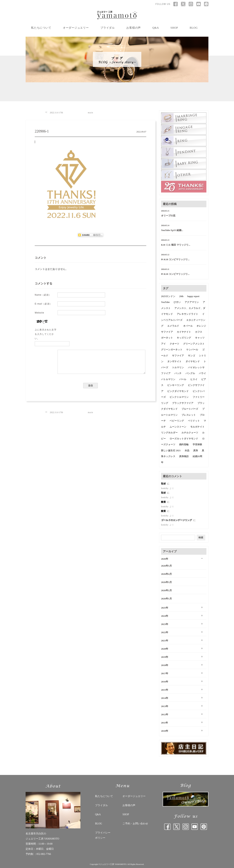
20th (181, 296)
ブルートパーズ (190, 409)
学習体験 (197, 444)
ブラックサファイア (183, 403)
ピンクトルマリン (179, 397)
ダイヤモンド (193, 361)
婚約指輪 (184, 444)
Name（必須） (43, 295)
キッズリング (184, 338)
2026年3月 (166, 582)
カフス (199, 332)
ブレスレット (189, 415)
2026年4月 (166, 574)
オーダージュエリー (76, 28)
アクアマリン (192, 302)
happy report (193, 296)
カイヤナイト (184, 332)
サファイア (178, 356)
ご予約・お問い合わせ (135, 824)
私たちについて (41, 28)
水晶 (187, 450)
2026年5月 (166, 566)
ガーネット (167, 338)
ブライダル (108, 28)
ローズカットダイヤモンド (184, 439)
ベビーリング (177, 421)
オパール (188, 326)
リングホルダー (169, 433)
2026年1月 (166, 599)
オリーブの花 (168, 216)
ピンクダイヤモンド (178, 391)
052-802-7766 (44, 854)
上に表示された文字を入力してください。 (46, 334)
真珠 (196, 450)
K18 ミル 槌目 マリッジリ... (176, 245)
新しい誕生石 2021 (171, 450)
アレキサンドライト (187, 314)
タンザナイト (174, 361)
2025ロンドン (168, 296)
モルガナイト (197, 427)
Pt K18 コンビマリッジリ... (175, 259)
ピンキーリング (176, 385)
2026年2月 (166, 590)
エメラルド (173, 326)
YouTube (165, 302)
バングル (190, 373)
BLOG (194, 28)
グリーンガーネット (172, 350)
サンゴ (191, 356)
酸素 (164, 502)
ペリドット (194, 421)
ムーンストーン (178, 427)
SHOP (174, 28)
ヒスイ (194, 379)
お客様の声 (134, 28)
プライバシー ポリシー (103, 835)
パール (183, 379)
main (91, 113)
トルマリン (178, 367)
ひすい (177, 302)
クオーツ (174, 344)
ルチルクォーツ (190, 433)
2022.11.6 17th (56, 113)
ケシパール (192, 350)
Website (39, 313)
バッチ (178, 373)
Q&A (156, 28)
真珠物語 (184, 456)
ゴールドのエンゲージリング (177, 520)
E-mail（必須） (43, 304)
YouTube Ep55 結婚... (172, 230)
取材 (164, 484)
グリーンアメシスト (194, 344)
